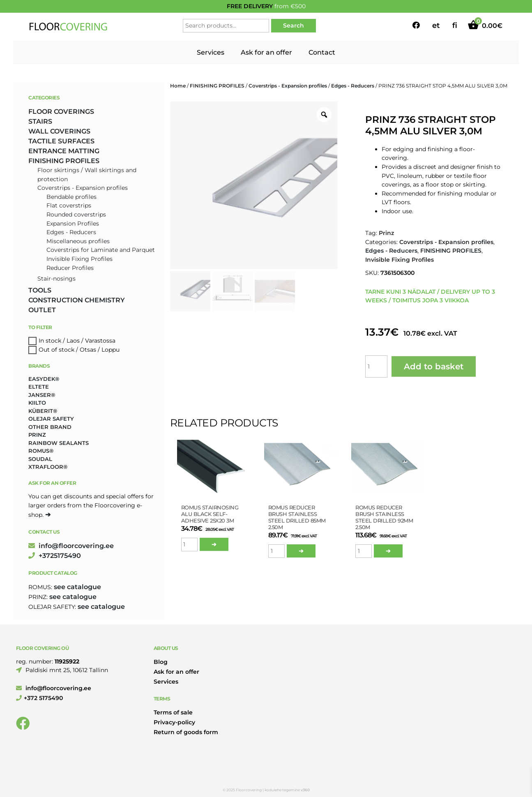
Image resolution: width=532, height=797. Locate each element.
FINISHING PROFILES (217, 86)
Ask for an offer (266, 52)
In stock (50, 341)
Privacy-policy (174, 722)
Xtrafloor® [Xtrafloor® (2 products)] (48, 467)
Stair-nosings (56, 279)
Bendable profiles (71, 197)
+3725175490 (55, 556)
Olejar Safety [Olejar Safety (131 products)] (51, 419)
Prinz (386, 233)
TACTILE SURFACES (61, 141)
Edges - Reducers (353, 86)
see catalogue (77, 587)
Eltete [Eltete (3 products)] (39, 387)
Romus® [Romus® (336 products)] (41, 451)
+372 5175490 (39, 698)
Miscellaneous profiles (78, 241)
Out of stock (56, 350)
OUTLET (42, 310)
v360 (305, 790)
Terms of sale (173, 712)
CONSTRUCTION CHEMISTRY (77, 300)
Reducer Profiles (70, 268)
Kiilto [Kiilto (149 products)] (37, 403)
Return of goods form (186, 732)
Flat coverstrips (69, 205)
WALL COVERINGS (59, 131)
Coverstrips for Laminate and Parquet (101, 250)
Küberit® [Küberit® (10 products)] (43, 411)
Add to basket (434, 366)
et (436, 25)
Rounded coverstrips (76, 214)
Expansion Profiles (73, 223)
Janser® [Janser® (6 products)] (42, 395)
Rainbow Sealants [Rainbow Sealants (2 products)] (59, 443)
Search (294, 25)
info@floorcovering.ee (71, 546)
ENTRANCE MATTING (64, 151)
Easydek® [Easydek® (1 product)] (44, 379)
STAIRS (40, 121)
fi (455, 25)
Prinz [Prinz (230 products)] (37, 435)
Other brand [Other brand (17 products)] (50, 427)
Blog (161, 662)
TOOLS (40, 290)
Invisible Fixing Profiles (400, 260)
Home (178, 86)
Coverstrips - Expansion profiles (288, 86)
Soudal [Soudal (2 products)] (40, 459)
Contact (322, 52)
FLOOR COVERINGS (61, 112)
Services (211, 52)
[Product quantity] (376, 366)
